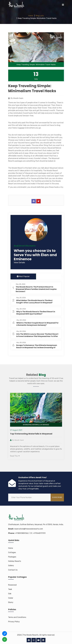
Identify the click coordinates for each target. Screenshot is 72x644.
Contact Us (13, 570)
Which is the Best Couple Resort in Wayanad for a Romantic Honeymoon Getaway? (37, 324)
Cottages (12, 552)
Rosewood (12, 585)
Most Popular (23, 276)
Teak (10, 589)
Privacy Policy (14, 622)
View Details (19, 263)
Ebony (11, 602)
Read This (15, 456)
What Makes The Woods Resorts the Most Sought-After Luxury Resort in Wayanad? (34, 302)
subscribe (57, 497)
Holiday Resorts (15, 561)
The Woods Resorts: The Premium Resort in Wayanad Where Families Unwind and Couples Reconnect (36, 289)
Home (31, 16)
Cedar (11, 598)
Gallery (11, 566)
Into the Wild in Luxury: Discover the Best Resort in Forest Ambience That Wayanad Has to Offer (37, 335)
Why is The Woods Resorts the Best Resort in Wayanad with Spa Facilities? (36, 313)
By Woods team (17, 440)
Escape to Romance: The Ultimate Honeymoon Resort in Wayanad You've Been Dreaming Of (37, 346)
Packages (12, 557)
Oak (10, 594)
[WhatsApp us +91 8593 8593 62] (5, 639)
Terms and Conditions (17, 617)
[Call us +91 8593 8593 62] (5, 634)
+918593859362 (22, 533)
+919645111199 (39, 533)
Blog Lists (40, 16)
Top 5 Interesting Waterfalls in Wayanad (31, 434)
